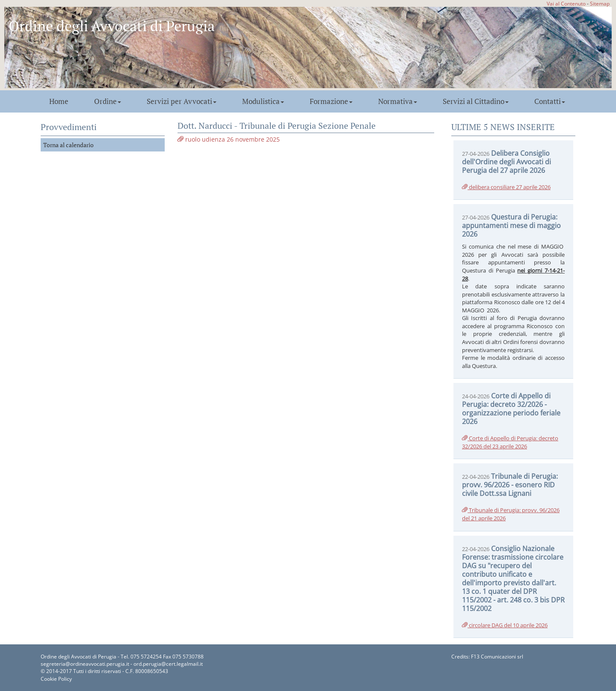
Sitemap (600, 3)
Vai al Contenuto (566, 3)
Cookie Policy (56, 679)
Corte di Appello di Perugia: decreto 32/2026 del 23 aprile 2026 (510, 442)
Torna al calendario (68, 145)
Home (59, 101)
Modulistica (263, 101)
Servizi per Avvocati (182, 101)
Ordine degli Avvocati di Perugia (112, 26)
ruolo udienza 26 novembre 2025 (229, 139)
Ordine (108, 101)
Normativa (398, 101)
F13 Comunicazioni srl (497, 657)
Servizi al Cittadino (476, 101)
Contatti (550, 101)
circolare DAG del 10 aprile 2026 (505, 625)
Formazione (331, 101)
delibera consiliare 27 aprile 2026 (506, 187)
